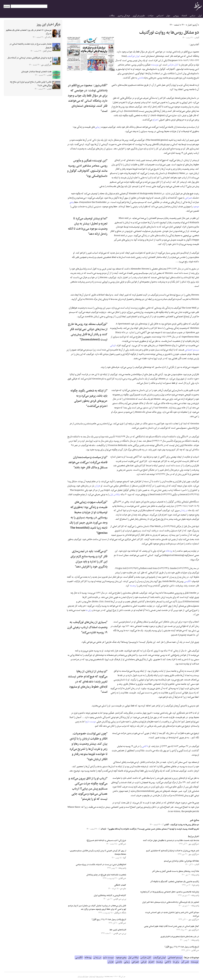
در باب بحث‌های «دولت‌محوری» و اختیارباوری (180, 937)
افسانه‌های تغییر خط (118, 930)
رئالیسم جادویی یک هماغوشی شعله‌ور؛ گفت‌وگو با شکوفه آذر (175, 882)
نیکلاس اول (115, 495)
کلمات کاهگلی (120, 885)
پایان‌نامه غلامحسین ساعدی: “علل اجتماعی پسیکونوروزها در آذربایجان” (170, 892)
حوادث (151, 16)
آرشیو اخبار (192, 25)
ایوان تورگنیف (133, 56)
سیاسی (192, 16)
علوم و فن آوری (139, 16)
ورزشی (176, 16)
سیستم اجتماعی (192, 350)
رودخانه (169, 551)
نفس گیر (185, 962)
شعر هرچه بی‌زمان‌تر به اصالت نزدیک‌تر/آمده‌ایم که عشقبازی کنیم (173, 851)
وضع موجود (121, 957)
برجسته (133, 586)
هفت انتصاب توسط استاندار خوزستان (36, 72)
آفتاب (165, 825)
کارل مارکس (173, 65)
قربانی (113, 345)
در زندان (184, 510)
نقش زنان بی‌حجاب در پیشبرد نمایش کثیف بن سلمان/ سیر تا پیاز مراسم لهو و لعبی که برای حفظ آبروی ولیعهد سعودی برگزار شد (97, 907)
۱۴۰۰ (183, 25)
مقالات (112, 16)
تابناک (102, 829)
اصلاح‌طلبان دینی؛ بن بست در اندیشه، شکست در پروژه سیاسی (101, 865)
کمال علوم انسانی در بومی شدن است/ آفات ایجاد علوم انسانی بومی (172, 926)
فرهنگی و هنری (124, 16)
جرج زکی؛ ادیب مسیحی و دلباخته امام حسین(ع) (106, 840)
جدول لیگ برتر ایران (83, 977)
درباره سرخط (100, 977)
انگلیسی (188, 581)
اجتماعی (160, 16)
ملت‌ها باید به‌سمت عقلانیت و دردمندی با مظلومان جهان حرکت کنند (171, 840)
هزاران (97, 486)
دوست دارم (91, 722)
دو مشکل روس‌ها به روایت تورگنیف (185, 825)
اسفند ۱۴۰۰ (174, 25)
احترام (156, 120)
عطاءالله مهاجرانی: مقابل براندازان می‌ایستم (181, 861)
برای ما (89, 610)
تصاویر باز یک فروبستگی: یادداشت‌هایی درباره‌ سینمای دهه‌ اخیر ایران (171, 902)
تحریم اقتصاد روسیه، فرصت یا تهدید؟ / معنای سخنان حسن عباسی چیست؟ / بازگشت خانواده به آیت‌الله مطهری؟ (153, 829)
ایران (200, 16)
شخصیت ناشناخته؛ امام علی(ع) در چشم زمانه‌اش (106, 875)
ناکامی (145, 746)
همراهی (188, 198)
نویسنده (155, 65)
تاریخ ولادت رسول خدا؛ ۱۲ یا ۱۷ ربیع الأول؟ (182, 947)
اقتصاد (184, 16)
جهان (168, 16)
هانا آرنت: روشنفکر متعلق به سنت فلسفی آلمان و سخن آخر (175, 871)
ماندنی (141, 78)
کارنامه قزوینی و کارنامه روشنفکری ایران (110, 895)
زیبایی (98, 127)
